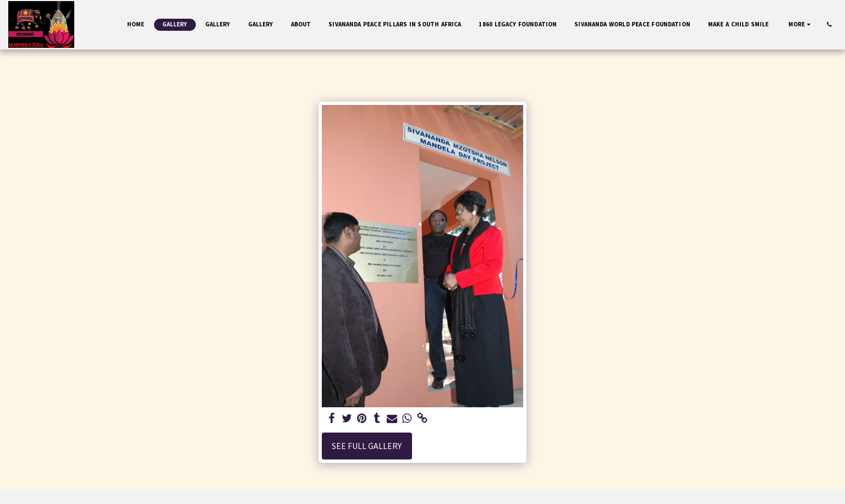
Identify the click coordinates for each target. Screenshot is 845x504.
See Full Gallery (367, 446)
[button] (829, 24)
